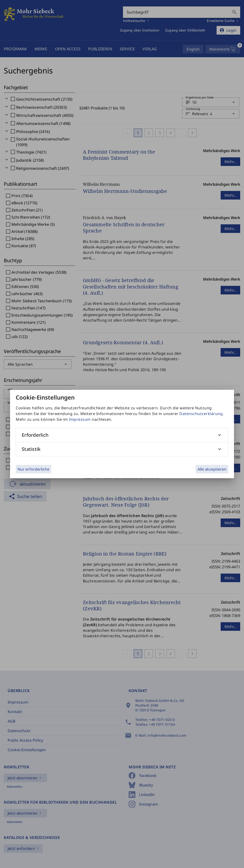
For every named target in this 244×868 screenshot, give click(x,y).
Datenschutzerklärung (201, 414)
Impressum (80, 419)
